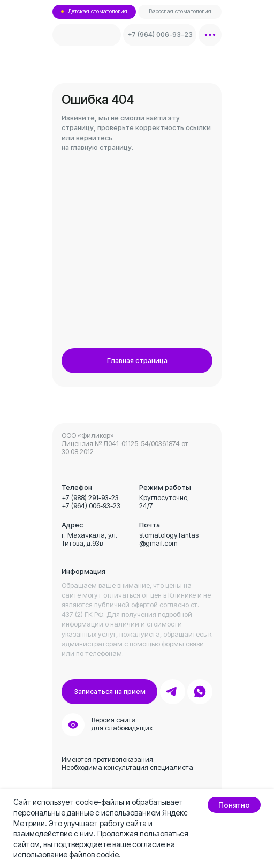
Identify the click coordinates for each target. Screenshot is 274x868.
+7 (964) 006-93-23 (91, 506)
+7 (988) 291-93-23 (90, 498)
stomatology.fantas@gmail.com (169, 539)
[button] (109, 692)
